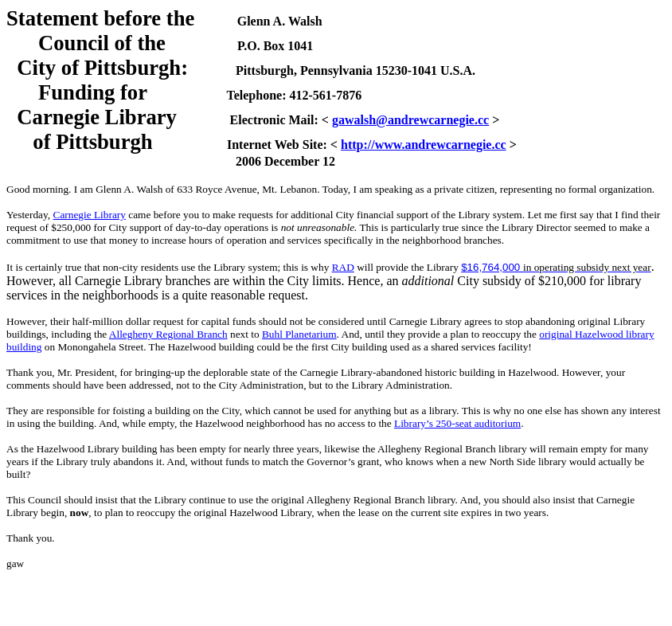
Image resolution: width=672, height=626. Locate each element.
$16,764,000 (492, 267)
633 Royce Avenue (217, 189)
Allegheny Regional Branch (168, 334)
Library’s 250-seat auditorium (457, 423)
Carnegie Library (90, 215)
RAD (343, 267)
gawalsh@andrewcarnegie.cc (410, 120)
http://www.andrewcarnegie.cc (424, 145)
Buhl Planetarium (299, 334)
